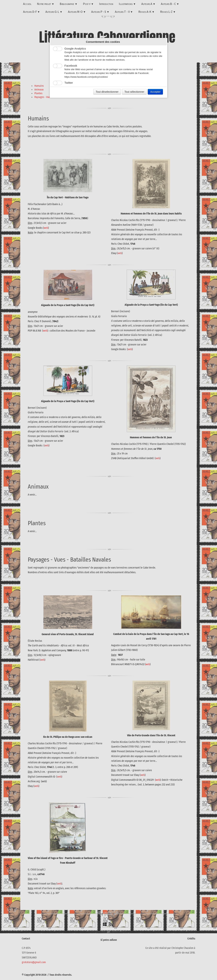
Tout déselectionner (107, 92)
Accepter (155, 92)
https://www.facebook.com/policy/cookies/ (86, 77)
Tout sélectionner (134, 92)
